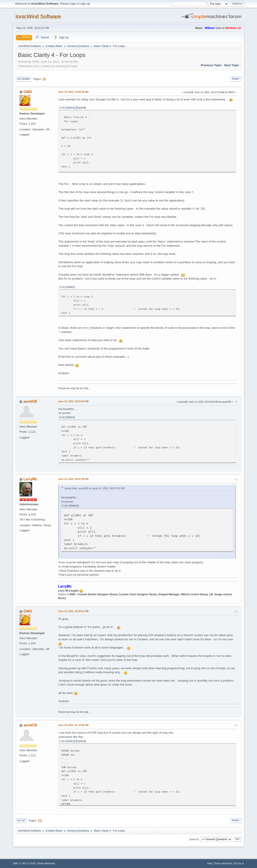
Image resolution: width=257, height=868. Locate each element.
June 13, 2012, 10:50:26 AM (73, 92)
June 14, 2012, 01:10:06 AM (73, 725)
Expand (81, 108)
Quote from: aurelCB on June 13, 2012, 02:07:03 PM (94, 488)
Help (210, 863)
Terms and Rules (223, 863)
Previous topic (211, 65)
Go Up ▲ (239, 863)
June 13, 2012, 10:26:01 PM (73, 611)
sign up (85, 4)
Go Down (23, 79)
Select (70, 108)
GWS (28, 92)
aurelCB (30, 401)
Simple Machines (46, 863)
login (73, 4)
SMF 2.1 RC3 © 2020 (24, 863)
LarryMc (30, 479)
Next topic (232, 65)
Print (236, 79)
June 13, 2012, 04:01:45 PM (73, 479)
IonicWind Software (38, 16)
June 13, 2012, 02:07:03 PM (73, 401)
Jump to (194, 839)
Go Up (21, 821)
